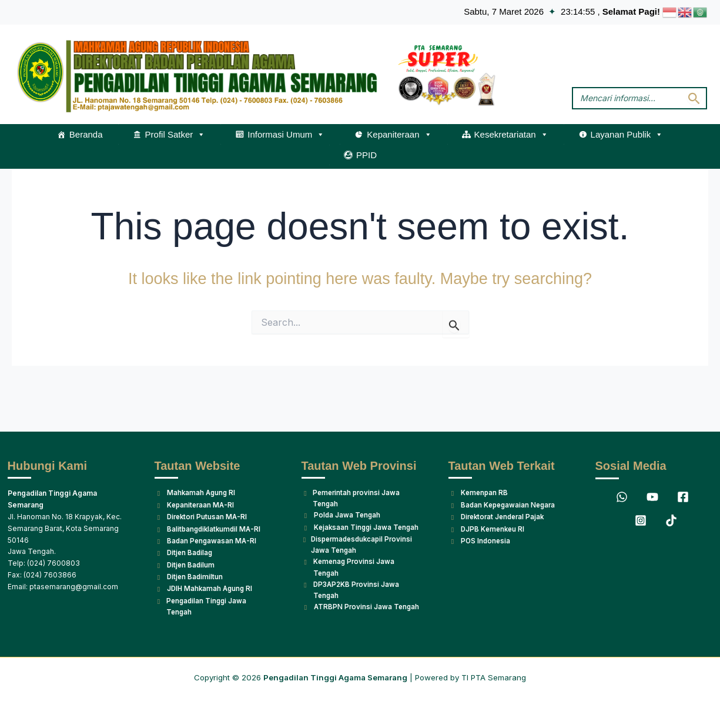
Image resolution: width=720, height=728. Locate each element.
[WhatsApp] (622, 475)
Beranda (86, 134)
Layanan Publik (627, 134)
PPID (366, 154)
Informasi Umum (286, 134)
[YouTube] (652, 475)
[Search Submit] (694, 98)
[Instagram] (641, 499)
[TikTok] (671, 499)
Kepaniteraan (399, 134)
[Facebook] (683, 475)
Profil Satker (175, 134)
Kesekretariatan (511, 134)
